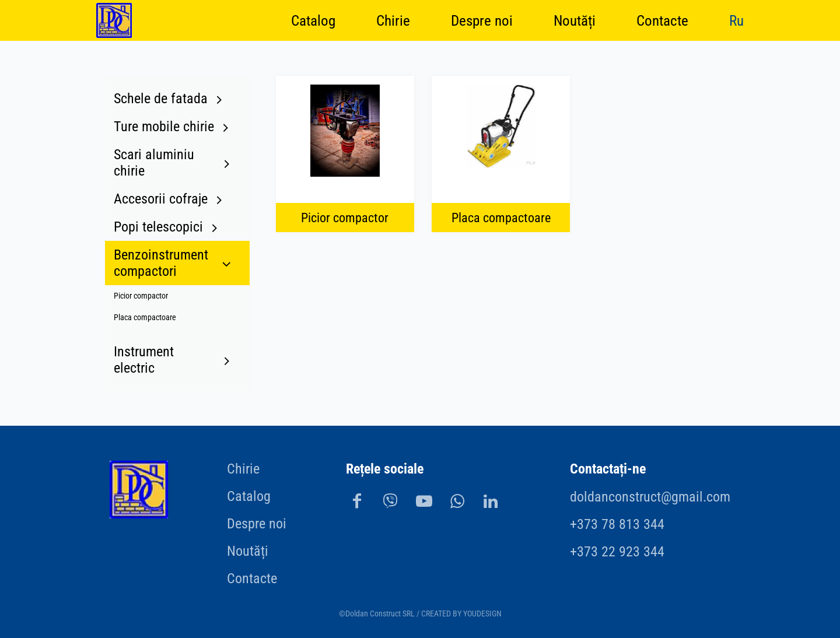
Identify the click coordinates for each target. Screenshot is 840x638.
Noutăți (575, 20)
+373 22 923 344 (617, 552)
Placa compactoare (145, 318)
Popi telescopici (158, 227)
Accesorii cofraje (161, 199)
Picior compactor (141, 296)
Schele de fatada (161, 99)
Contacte (662, 20)
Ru (736, 20)
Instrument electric (144, 360)
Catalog (313, 20)
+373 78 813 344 (617, 524)
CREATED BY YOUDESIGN (461, 614)
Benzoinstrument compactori (161, 263)
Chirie (393, 20)
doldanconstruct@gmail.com (650, 497)
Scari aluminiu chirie (154, 163)
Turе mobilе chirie (164, 127)
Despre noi (482, 20)
